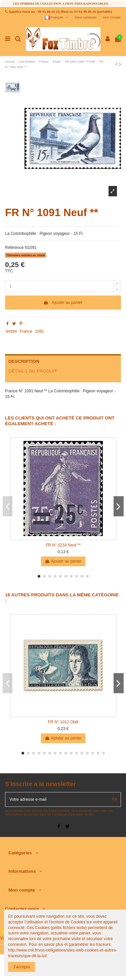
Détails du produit (33, 371)
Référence (14, 248)
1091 (39, 331)
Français (57, 17)
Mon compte (112, 17)
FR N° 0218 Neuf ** (63, 545)
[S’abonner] (115, 799)
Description (24, 361)
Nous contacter (86, 17)
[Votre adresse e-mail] (57, 799)
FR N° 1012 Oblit (63, 722)
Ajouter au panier (63, 303)
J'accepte (22, 967)
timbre (11, 331)
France (26, 331)
